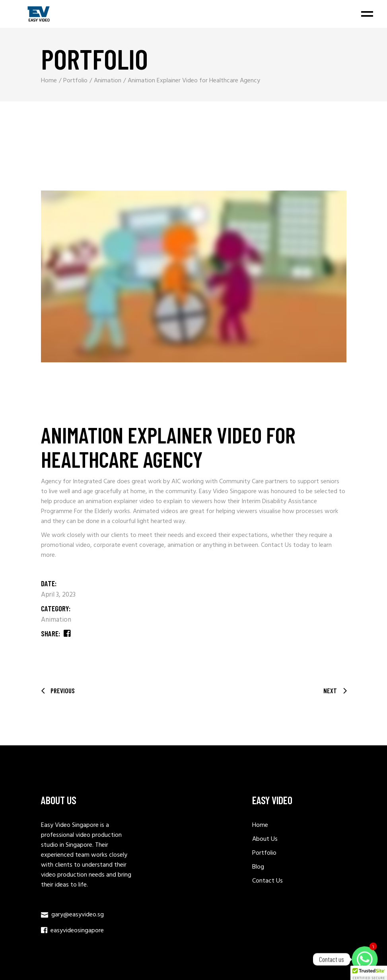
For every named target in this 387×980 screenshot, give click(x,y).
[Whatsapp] (365, 959)
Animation (56, 620)
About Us (265, 839)
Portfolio (264, 853)
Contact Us (276, 545)
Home (260, 825)
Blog (258, 867)
